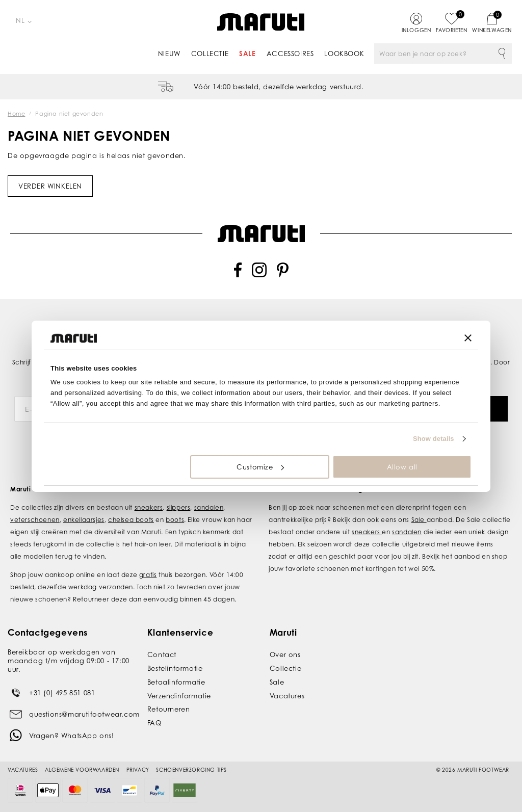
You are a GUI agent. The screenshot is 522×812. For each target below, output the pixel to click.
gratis (148, 575)
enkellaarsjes (84, 520)
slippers (179, 507)
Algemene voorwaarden (82, 770)
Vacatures (287, 696)
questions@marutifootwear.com (84, 714)
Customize (260, 467)
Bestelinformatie (175, 668)
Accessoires (290, 54)
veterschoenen (35, 520)
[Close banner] (468, 338)
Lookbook (344, 54)
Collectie (210, 54)
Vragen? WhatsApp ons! (72, 736)
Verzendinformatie (179, 696)
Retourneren (169, 709)
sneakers (149, 507)
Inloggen (416, 30)
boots (175, 520)
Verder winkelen (50, 186)
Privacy (138, 770)
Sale (247, 54)
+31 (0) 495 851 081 (62, 693)
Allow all (402, 467)
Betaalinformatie (176, 682)
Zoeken (502, 54)
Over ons (285, 654)
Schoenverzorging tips (191, 770)
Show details (434, 439)
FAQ (154, 723)
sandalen (209, 507)
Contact (162, 654)
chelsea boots (131, 520)
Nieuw (169, 54)
